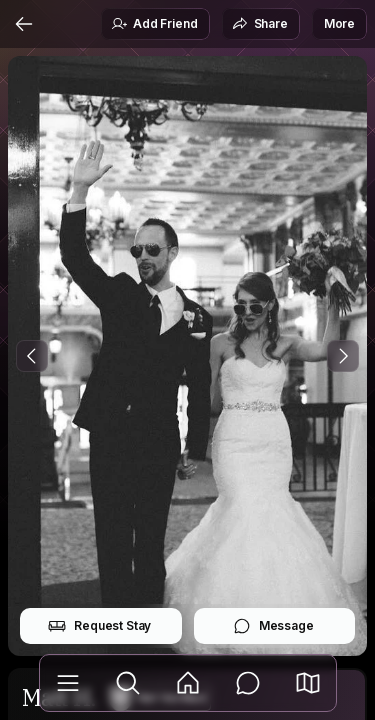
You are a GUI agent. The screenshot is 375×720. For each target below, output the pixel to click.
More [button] (339, 23)
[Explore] (128, 683)
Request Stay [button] (99, 626)
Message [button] (273, 626)
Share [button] (260, 24)
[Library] (68, 683)
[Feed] (188, 683)
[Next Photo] (343, 356)
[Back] (24, 24)
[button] (308, 683)
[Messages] (248, 683)
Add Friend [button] (154, 24)
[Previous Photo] (32, 356)
